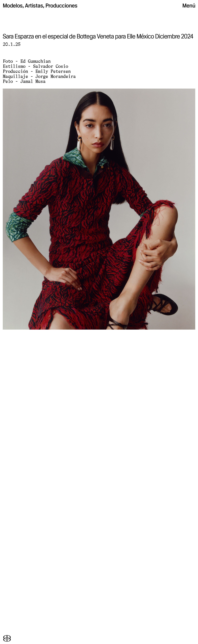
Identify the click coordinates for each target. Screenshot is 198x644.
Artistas (34, 6)
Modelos (13, 6)
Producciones (61, 6)
